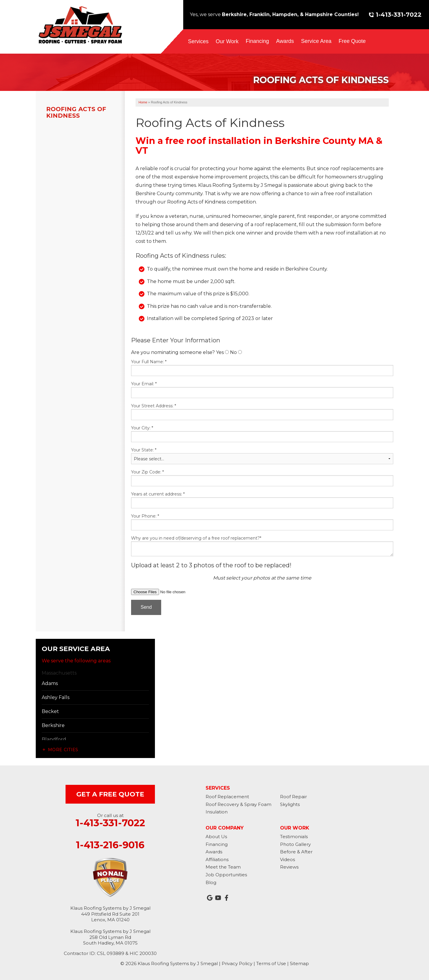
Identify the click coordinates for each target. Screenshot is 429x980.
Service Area (316, 41)
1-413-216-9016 (110, 845)
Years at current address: (158, 494)
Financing (257, 41)
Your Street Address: (154, 406)
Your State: (144, 450)
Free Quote (352, 41)
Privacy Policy (237, 963)
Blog (211, 882)
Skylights (290, 804)
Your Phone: (145, 516)
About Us (216, 837)
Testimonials (294, 837)
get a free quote (110, 794)
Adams (50, 683)
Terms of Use (271, 963)
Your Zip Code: (147, 472)
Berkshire (53, 725)
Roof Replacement (227, 797)
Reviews (289, 867)
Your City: (142, 428)
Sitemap (299, 963)
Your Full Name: (149, 362)
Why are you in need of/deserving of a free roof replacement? (196, 538)
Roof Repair (293, 797)
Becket (50, 711)
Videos (287, 859)
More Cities (63, 750)
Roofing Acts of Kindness (76, 112)
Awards (285, 41)
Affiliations (217, 859)
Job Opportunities (226, 875)
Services (198, 41)
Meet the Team (223, 867)
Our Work (227, 41)
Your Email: (144, 384)
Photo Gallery (295, 844)
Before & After (296, 852)
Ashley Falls (56, 697)
